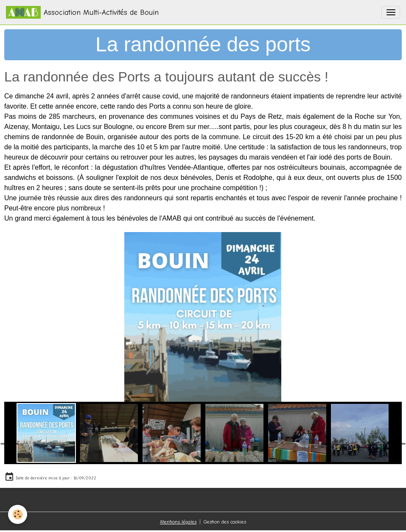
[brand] (82, 12)
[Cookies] (18, 514)
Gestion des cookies (225, 522)
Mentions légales (178, 522)
